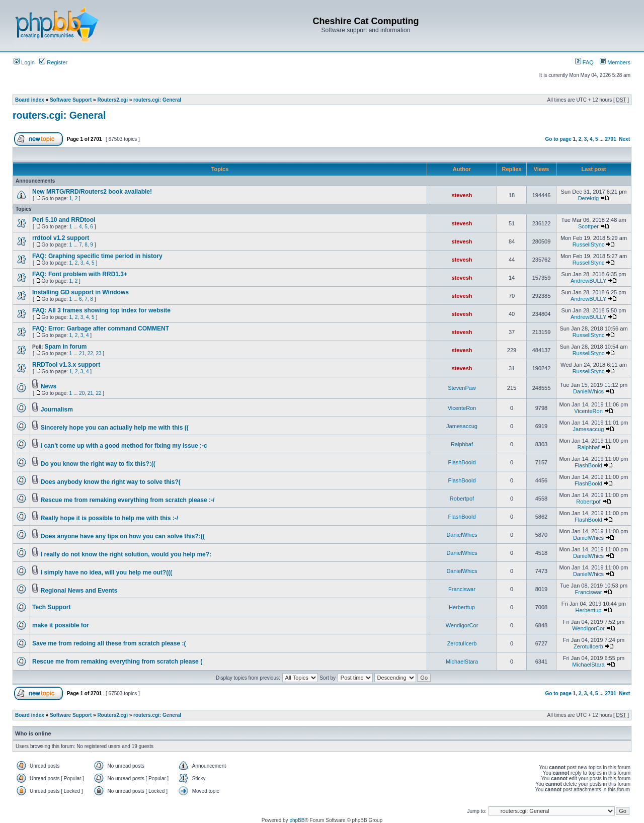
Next (624, 139)
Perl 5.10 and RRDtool (64, 220)
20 (82, 393)
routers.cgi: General (157, 100)
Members (615, 62)
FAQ (584, 62)
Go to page (558, 139)
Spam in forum (65, 347)
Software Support (71, 100)
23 (98, 353)
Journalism (57, 409)
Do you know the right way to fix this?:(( (98, 464)
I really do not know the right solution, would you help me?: (126, 554)
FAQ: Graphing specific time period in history (97, 256)
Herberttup (462, 607)
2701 (611, 139)
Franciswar (462, 589)
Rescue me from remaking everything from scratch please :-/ (128, 500)
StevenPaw (462, 388)
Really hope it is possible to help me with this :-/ (109, 518)
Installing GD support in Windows (80, 292)
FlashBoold (462, 462)
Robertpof (462, 499)
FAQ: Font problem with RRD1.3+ (80, 274)
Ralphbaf (462, 444)
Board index (30, 100)
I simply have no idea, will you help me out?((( (106, 572)
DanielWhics (588, 391)
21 (82, 353)
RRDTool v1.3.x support (66, 365)
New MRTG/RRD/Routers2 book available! (92, 192)
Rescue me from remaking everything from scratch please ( (117, 662)
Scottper (588, 226)
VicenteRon (462, 408)
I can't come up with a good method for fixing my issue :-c (124, 446)
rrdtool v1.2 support (61, 238)
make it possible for (61, 625)
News (49, 386)
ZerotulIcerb (462, 643)
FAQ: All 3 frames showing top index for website (101, 310)
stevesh (462, 195)
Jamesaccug (462, 426)
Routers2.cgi (112, 100)
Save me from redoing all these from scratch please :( (109, 643)
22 (90, 353)
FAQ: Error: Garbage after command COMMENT (101, 328)
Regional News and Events (79, 591)
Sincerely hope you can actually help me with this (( (115, 428)
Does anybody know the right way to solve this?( (111, 482)
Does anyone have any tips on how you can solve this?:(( (123, 536)
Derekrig (589, 198)
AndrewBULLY (588, 281)
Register (53, 62)
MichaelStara (462, 662)
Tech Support (51, 607)
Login (24, 62)
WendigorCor (462, 625)
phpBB (297, 820)
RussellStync (589, 244)
